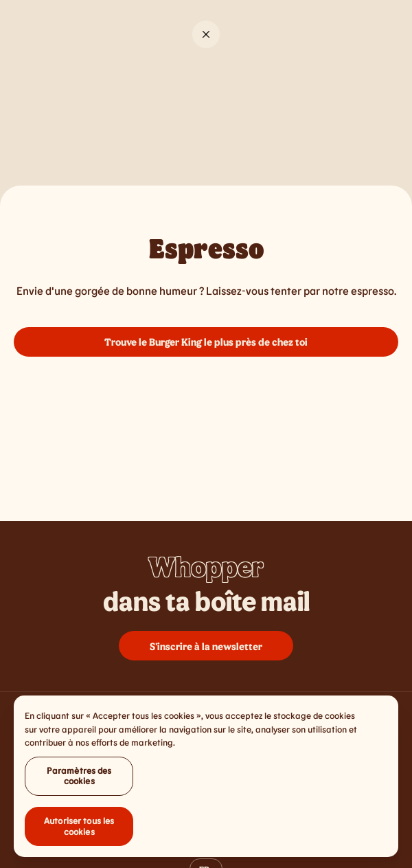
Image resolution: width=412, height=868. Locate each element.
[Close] (206, 34)
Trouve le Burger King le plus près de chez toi (206, 342)
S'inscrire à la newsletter (206, 646)
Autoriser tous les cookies (79, 829)
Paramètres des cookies (79, 779)
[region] (206, 779)
